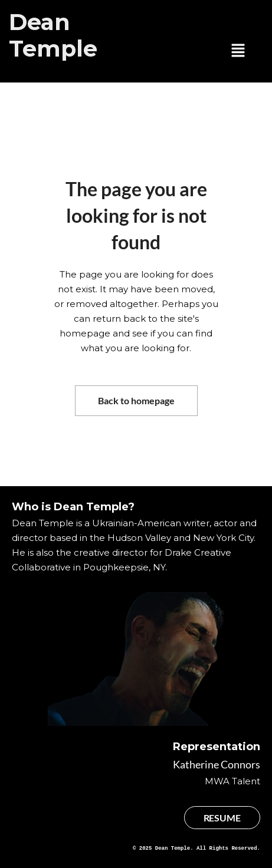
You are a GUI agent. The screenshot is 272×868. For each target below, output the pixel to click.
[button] (238, 51)
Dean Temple (53, 35)
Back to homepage (136, 400)
